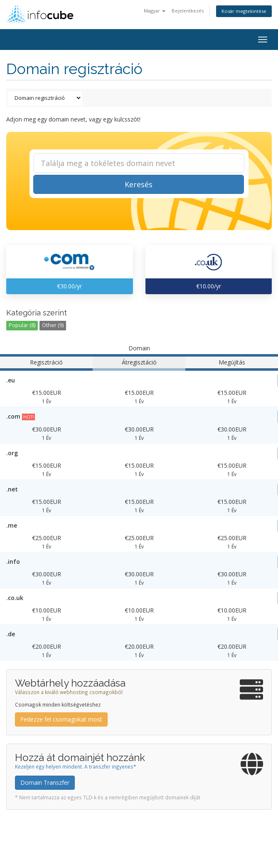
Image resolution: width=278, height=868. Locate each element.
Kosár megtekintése (244, 11)
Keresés (139, 184)
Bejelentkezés (188, 11)
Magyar (155, 11)
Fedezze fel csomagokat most (61, 719)
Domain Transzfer (45, 782)
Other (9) (53, 325)
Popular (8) (22, 325)
